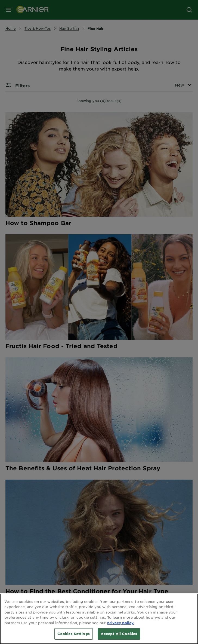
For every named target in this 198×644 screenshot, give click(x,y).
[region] (99, 619)
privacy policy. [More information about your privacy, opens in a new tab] (121, 623)
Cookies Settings (74, 634)
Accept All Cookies (119, 634)
